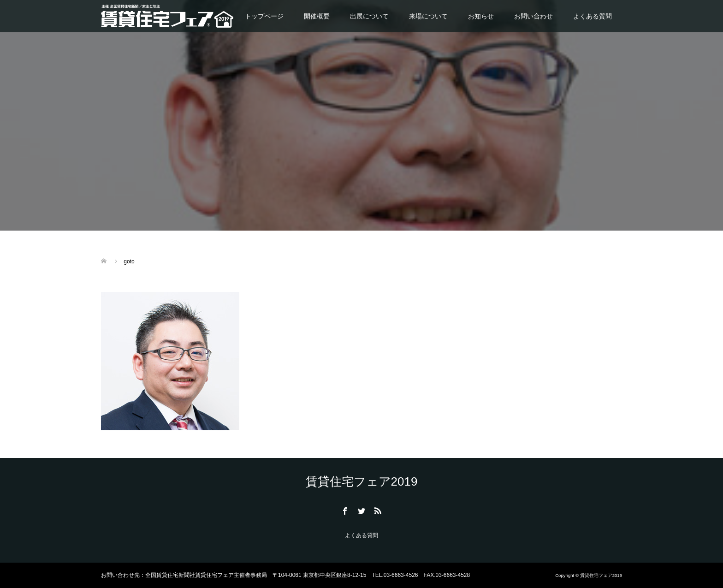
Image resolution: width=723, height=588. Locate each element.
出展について (369, 16)
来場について (428, 16)
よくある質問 (593, 16)
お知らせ (481, 16)
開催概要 (317, 16)
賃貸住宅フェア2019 (362, 481)
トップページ (264, 16)
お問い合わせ (533, 16)
